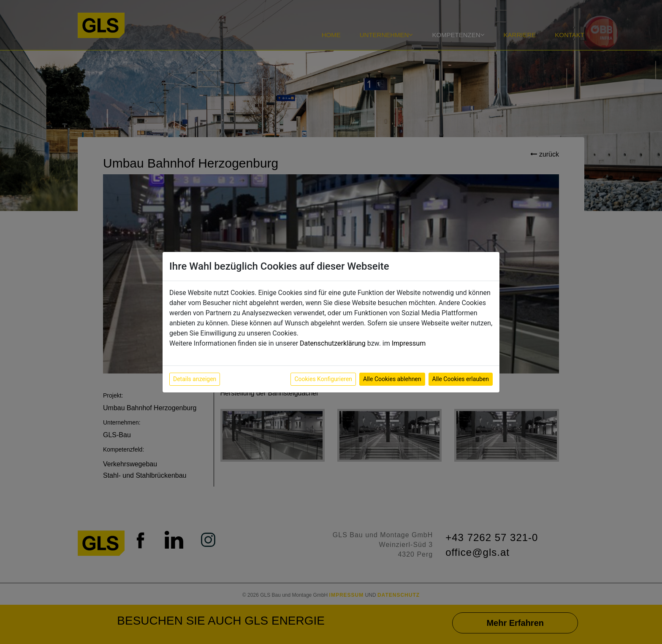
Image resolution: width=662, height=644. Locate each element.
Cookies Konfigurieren (323, 379)
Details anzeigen (195, 379)
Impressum (409, 343)
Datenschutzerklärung (333, 343)
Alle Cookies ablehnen (392, 379)
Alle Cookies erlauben (461, 379)
